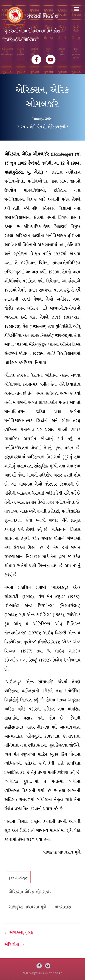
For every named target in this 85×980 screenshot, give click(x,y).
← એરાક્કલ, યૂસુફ (19, 933)
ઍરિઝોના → (14, 945)
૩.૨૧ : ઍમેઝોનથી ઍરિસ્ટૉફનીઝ (42, 127)
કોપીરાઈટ (27, 973)
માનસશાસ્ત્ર (63, 907)
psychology (18, 877)
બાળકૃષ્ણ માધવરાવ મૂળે (28, 907)
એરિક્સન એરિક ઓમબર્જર (30, 892)
